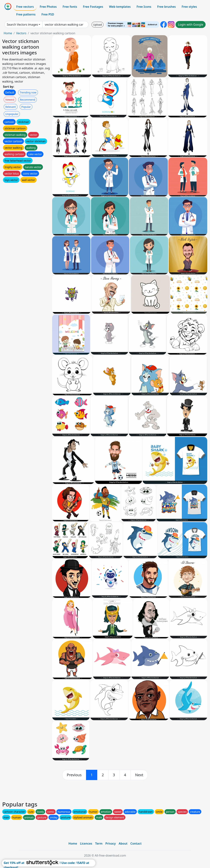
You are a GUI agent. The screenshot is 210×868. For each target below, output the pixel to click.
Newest (10, 100)
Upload (98, 25)
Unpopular (12, 114)
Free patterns (26, 14)
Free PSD (48, 14)
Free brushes (166, 7)
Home (8, 33)
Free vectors (25, 7)
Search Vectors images (22, 25)
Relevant (11, 107)
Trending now (28, 92)
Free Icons (144, 7)
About (123, 843)
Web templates (120, 7)
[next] (139, 775)
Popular (26, 107)
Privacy (111, 843)
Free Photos (48, 7)
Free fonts (70, 7)
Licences (86, 843)
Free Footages (93, 7)
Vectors (21, 33)
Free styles (189, 7)
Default (10, 92)
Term (99, 843)
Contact (136, 843)
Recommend (28, 100)
